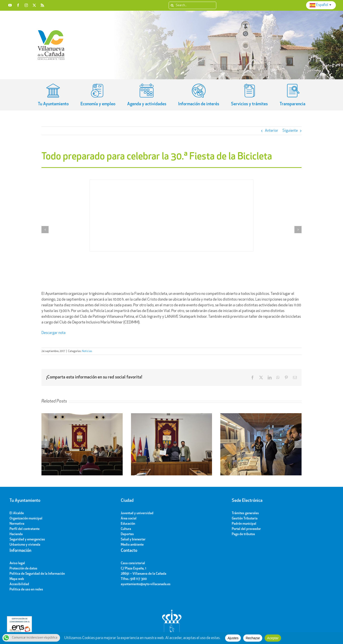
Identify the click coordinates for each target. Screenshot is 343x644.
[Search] (172, 5)
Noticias (87, 351)
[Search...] (192, 5)
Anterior (272, 131)
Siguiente (290, 131)
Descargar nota (53, 333)
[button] (45, 230)
